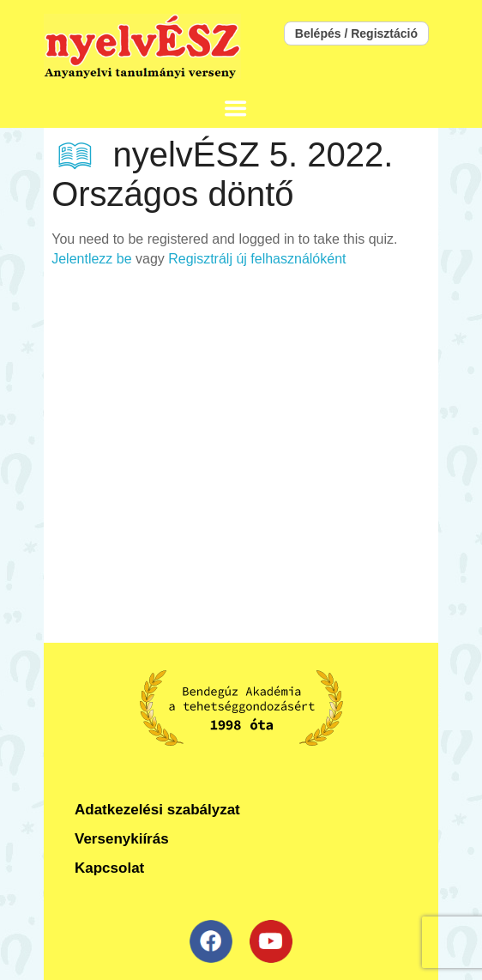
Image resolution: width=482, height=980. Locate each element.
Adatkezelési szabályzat (157, 810)
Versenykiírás (122, 839)
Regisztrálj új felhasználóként (257, 259)
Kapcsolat (109, 868)
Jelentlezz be (91, 259)
